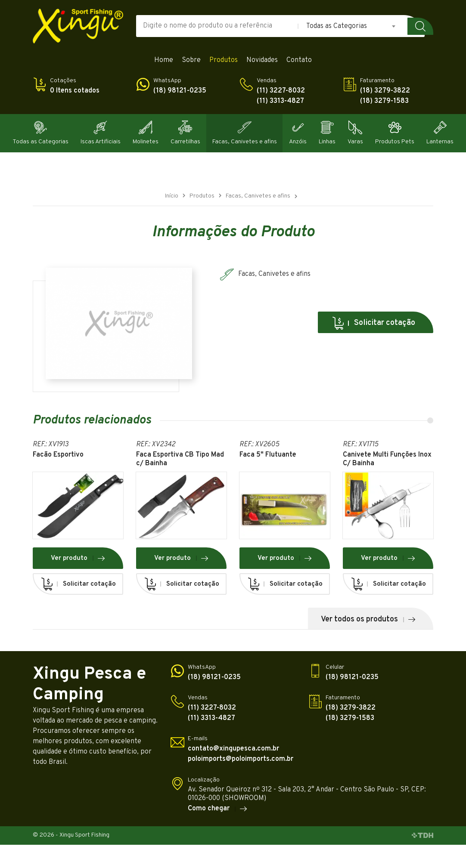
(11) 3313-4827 (280, 101)
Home (164, 60)
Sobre (191, 60)
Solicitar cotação (373, 323)
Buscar (420, 26)
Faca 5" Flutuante (268, 455)
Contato (299, 60)
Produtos (224, 60)
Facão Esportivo (58, 455)
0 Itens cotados (75, 91)
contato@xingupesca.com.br (233, 749)
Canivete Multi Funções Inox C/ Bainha (387, 459)
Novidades (262, 60)
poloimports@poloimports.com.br (241, 759)
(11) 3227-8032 (281, 91)
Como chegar (218, 809)
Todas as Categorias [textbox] (337, 26)
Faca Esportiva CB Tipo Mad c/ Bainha (180, 459)
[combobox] (351, 26)
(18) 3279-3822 (385, 91)
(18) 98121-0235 (180, 91)
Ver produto (78, 558)
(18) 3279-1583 (384, 101)
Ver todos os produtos (368, 619)
